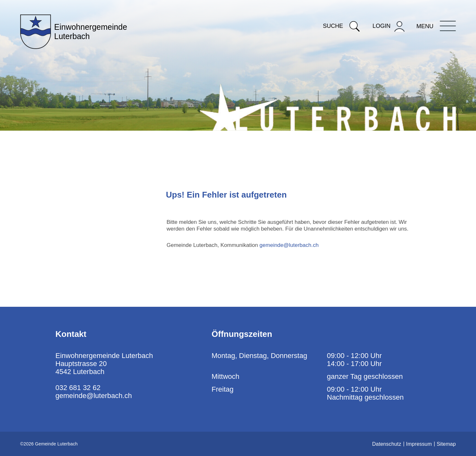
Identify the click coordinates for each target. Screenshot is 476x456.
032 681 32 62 (78, 388)
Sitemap (446, 444)
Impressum (419, 444)
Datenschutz (387, 444)
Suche (341, 26)
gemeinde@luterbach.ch (289, 245)
